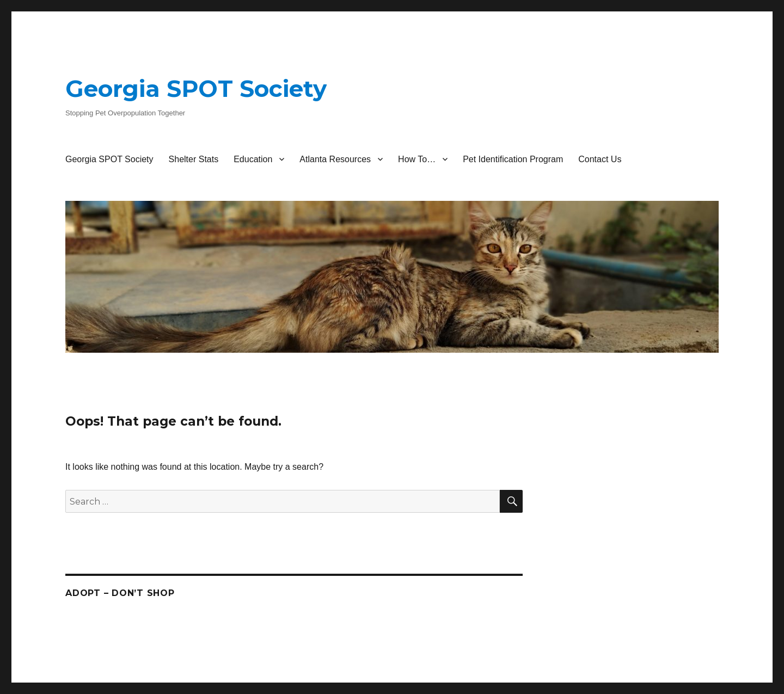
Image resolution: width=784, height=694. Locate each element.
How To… (417, 159)
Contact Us (600, 159)
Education (253, 159)
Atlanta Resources (335, 159)
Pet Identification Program (513, 159)
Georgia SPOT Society (196, 89)
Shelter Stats (194, 159)
